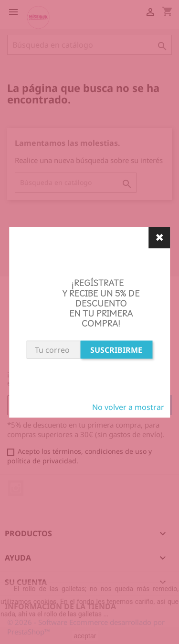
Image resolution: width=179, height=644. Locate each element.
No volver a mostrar (128, 407)
